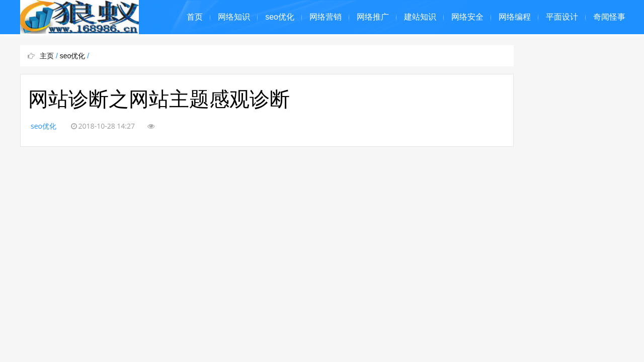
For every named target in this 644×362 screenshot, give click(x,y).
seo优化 (280, 17)
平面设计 (562, 17)
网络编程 (515, 17)
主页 (47, 56)
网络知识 (234, 17)
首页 (195, 17)
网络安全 (467, 17)
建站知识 (420, 17)
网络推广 (373, 17)
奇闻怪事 (609, 17)
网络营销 (326, 17)
